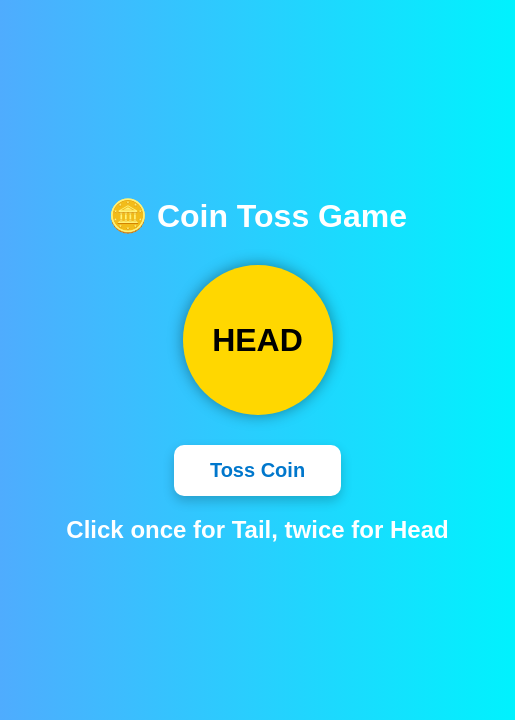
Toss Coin (257, 470)
